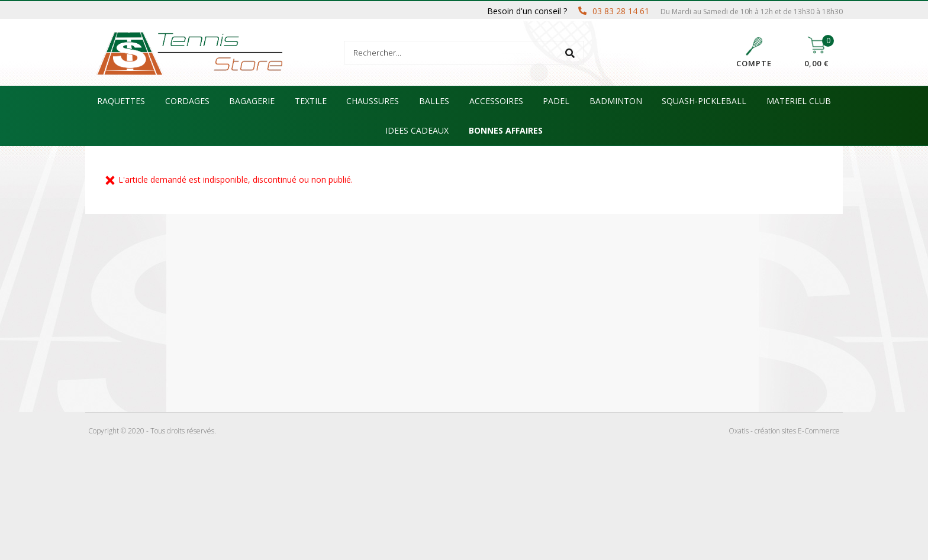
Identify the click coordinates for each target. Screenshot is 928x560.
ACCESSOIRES (496, 101)
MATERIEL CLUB (799, 101)
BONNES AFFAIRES (506, 130)
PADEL (556, 101)
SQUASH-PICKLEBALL (704, 101)
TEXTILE (311, 101)
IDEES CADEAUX (417, 130)
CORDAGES (187, 101)
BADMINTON (616, 101)
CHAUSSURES (373, 101)
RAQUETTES (121, 101)
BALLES (434, 101)
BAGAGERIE (252, 101)
